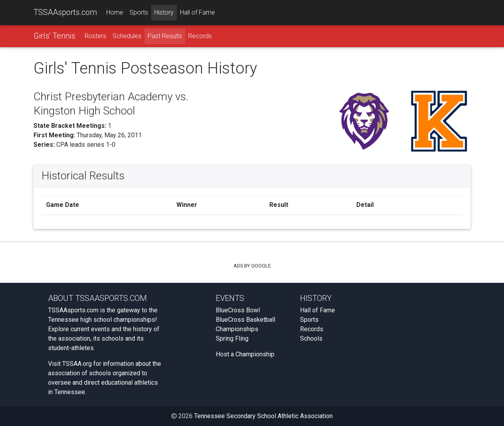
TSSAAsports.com (65, 12)
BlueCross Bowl (238, 310)
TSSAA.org (77, 364)
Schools (311, 338)
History (164, 12)
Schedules (127, 36)
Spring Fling (232, 338)
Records (200, 36)
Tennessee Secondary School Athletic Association (263, 416)
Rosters (95, 36)
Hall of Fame (197, 12)
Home (115, 12)
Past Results (165, 36)
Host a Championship (245, 354)
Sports (139, 12)
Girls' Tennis (54, 36)
